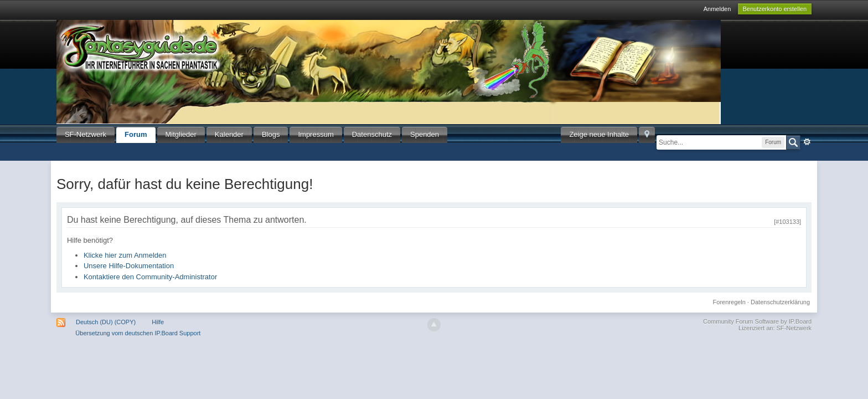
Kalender (229, 134)
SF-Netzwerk (86, 134)
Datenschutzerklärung (780, 302)
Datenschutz (372, 134)
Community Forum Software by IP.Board (757, 321)
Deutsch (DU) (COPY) (106, 322)
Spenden (425, 134)
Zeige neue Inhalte (599, 134)
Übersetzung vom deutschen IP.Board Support (138, 333)
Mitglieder (181, 134)
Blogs (271, 134)
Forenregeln (729, 302)
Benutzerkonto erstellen (775, 9)
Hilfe (158, 322)
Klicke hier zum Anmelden (125, 255)
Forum (136, 134)
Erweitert (807, 142)
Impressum (316, 134)
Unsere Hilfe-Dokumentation (129, 266)
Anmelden (717, 9)
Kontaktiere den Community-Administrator (150, 277)
